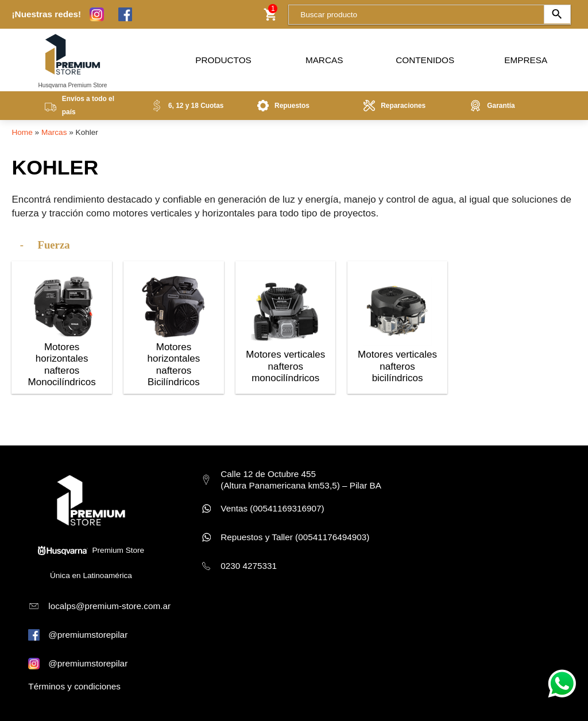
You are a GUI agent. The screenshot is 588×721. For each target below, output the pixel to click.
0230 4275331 (249, 566)
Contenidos (425, 57)
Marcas (324, 57)
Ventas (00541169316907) (272, 508)
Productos (223, 57)
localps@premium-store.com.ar (109, 606)
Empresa (526, 57)
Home (22, 132)
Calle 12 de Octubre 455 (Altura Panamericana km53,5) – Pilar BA (301, 480)
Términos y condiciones (74, 686)
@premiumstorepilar (88, 635)
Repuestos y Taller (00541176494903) (295, 537)
